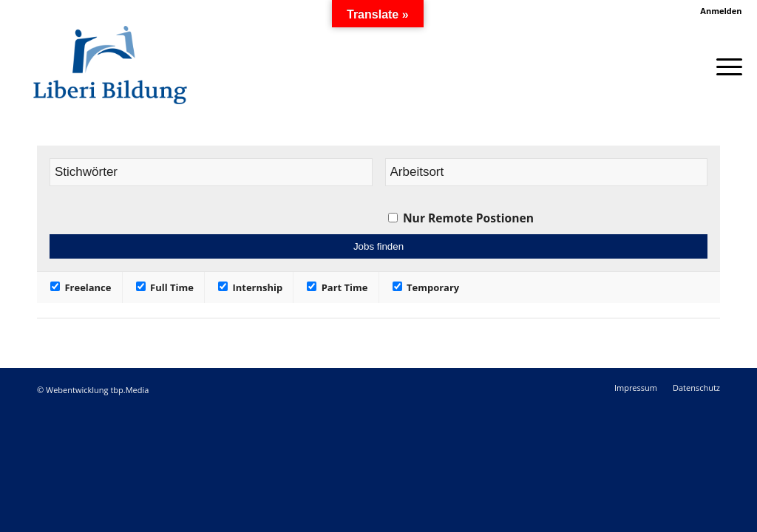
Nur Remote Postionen (468, 218)
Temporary (426, 287)
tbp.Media (129, 390)
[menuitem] (717, 11)
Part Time (337, 287)
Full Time (165, 287)
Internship (250, 287)
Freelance (81, 287)
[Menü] (724, 65)
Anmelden (721, 11)
